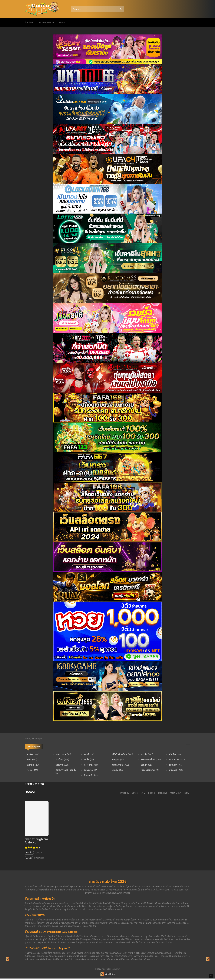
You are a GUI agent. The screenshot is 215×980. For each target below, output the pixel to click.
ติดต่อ (62, 23)
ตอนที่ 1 (29, 858)
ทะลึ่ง (89, 760)
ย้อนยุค (146, 765)
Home (27, 739)
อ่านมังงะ (29, 23)
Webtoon (63, 754)
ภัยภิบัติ (33, 765)
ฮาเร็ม (118, 770)
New (187, 793)
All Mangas (37, 739)
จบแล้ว (89, 754)
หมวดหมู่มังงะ (45, 23)
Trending (162, 793)
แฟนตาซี (176, 770)
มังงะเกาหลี (120, 765)
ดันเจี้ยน (175, 754)
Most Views (176, 793)
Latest (135, 793)
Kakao (33, 754)
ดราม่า (147, 754)
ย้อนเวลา (175, 765)
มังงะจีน (62, 765)
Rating (152, 793)
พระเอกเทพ (177, 760)
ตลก (32, 760)
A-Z (143, 793)
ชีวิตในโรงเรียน (122, 754)
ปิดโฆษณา (108, 974)
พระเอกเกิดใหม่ (150, 760)
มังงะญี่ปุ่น (91, 765)
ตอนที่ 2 (29, 853)
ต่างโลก (62, 760)
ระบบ (32, 770)
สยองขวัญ (91, 770)
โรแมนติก (91, 775)
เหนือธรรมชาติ (150, 770)
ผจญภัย (118, 760)
